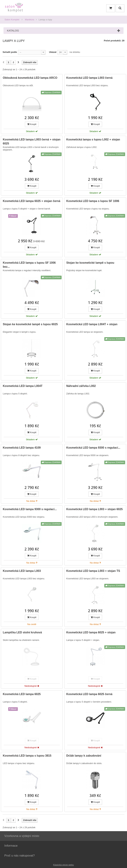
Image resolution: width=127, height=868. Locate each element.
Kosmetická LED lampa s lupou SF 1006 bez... (29, 265)
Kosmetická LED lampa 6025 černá (89, 694)
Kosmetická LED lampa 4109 (22, 448)
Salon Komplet (12, 20)
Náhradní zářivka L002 (81, 386)
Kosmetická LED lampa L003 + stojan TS (93, 571)
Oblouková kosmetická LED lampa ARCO (30, 78)
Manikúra (30, 20)
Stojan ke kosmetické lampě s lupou (90, 263)
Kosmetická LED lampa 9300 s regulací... (93, 448)
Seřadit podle (10, 52)
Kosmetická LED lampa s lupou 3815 (27, 756)
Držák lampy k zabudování (84, 756)
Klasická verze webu (64, 865)
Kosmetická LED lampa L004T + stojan (92, 324)
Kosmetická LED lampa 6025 (22, 694)
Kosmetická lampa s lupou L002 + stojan (93, 139)
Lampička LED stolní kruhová (22, 632)
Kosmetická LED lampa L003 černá (89, 78)
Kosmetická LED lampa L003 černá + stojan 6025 (32, 141)
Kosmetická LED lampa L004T (23, 386)
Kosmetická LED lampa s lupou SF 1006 (93, 201)
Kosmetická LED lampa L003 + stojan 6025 (94, 509)
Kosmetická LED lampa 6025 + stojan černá (31, 201)
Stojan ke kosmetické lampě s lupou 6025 (30, 324)
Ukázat (53, 52)
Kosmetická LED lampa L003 (22, 571)
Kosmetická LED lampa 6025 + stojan (91, 632)
